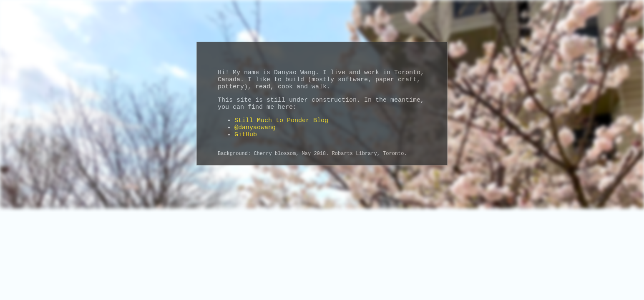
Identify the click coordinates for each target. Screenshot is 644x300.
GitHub (246, 135)
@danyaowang (255, 128)
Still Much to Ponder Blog (281, 121)
